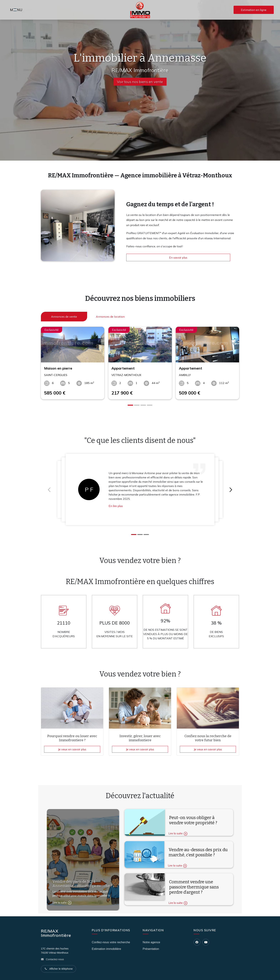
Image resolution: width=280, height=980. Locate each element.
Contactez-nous (55, 959)
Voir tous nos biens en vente (140, 82)
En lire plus (116, 506)
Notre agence (151, 942)
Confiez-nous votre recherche (111, 942)
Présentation (151, 949)
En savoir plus (178, 257)
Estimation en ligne (254, 10)
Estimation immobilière (106, 949)
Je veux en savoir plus (72, 749)
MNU (17, 10)
